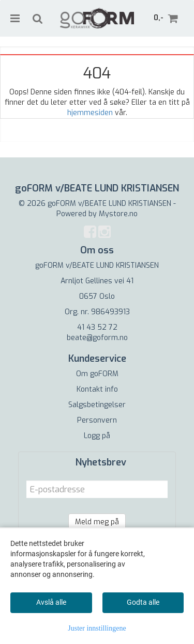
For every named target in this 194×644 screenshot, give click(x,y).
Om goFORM (97, 374)
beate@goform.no (97, 338)
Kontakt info (97, 389)
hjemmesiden (90, 113)
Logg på (97, 436)
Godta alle (143, 602)
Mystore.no (118, 214)
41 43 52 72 (97, 327)
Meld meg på (97, 522)
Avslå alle (51, 602)
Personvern (97, 420)
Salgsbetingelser (97, 405)
